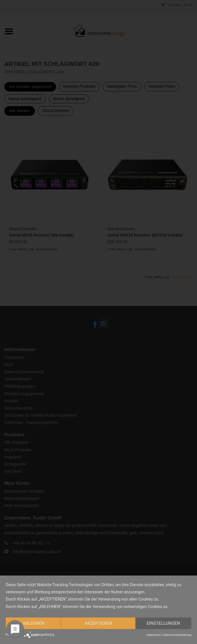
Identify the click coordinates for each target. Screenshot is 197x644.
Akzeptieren (98, 623)
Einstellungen (163, 623)
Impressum (154, 635)
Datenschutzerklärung (177, 635)
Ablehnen (33, 623)
